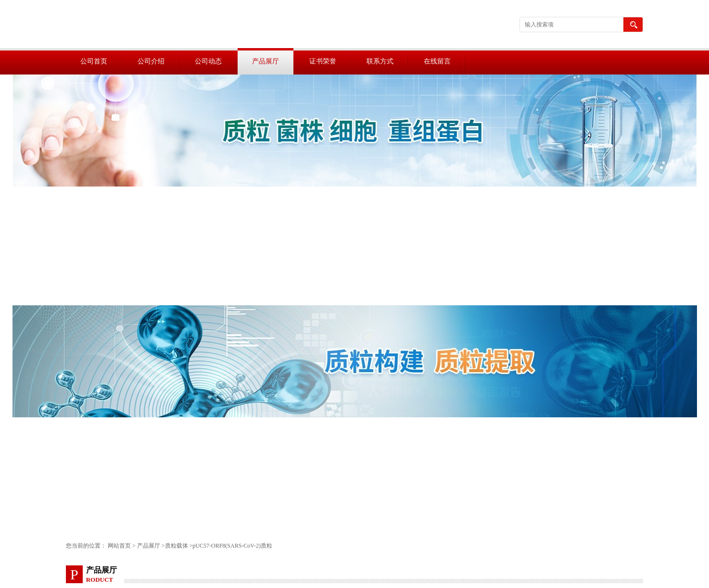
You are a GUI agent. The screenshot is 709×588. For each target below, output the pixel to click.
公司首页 (94, 61)
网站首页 (119, 546)
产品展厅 (266, 61)
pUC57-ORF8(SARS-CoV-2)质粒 (232, 546)
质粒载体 (177, 546)
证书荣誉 (323, 61)
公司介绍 (151, 61)
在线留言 (437, 61)
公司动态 (208, 61)
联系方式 (380, 61)
